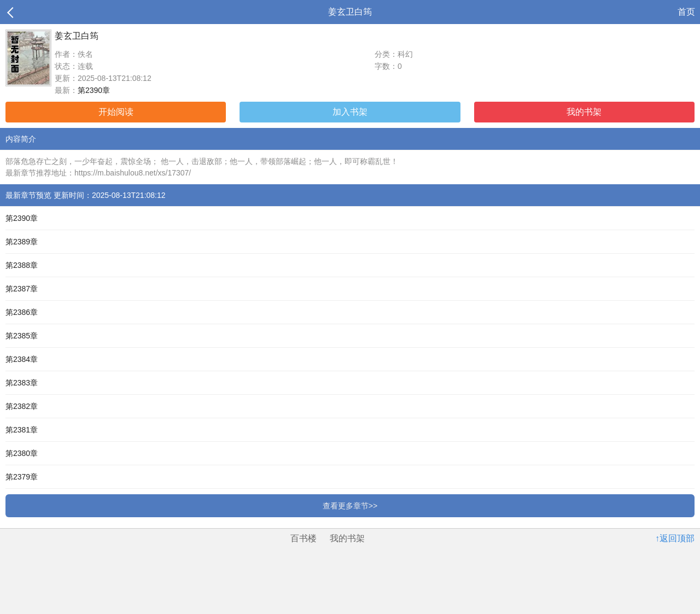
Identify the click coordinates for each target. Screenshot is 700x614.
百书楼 (304, 538)
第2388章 (22, 265)
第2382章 (22, 406)
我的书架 (584, 112)
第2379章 (22, 477)
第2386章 (22, 312)
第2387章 (22, 289)
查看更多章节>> (350, 506)
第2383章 (22, 383)
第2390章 (94, 90)
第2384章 (22, 359)
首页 (686, 12)
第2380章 (22, 453)
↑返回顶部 (675, 538)
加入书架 (350, 112)
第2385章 (22, 336)
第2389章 (22, 242)
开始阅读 (116, 112)
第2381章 (22, 430)
